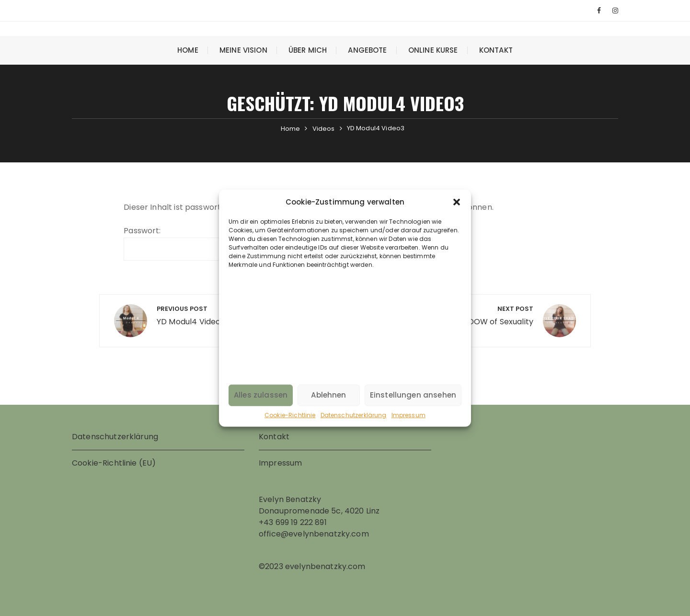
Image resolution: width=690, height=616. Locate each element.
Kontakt (496, 50)
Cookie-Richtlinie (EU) (114, 463)
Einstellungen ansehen (413, 395)
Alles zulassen (261, 395)
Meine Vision (243, 50)
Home (188, 50)
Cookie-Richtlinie (290, 415)
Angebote (367, 50)
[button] (457, 202)
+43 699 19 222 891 (293, 522)
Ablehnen (328, 395)
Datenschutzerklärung (354, 415)
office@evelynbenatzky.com (314, 534)
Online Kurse (433, 50)
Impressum (408, 415)
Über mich (308, 50)
